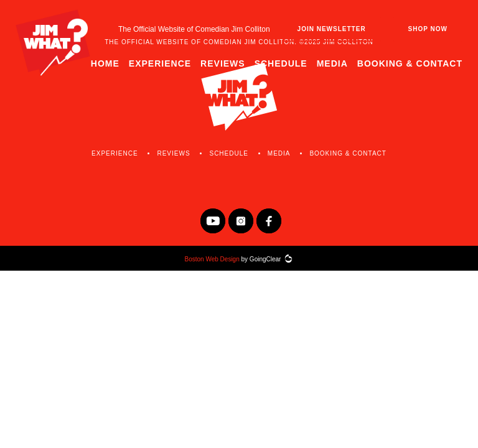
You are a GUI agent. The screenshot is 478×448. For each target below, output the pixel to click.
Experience (160, 63)
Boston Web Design (212, 259)
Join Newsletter (332, 29)
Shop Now (428, 29)
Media (332, 63)
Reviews (223, 63)
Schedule (281, 63)
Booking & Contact (410, 63)
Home (105, 63)
